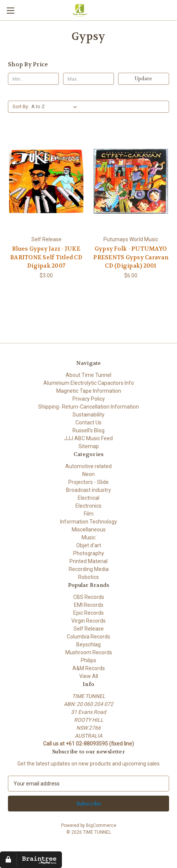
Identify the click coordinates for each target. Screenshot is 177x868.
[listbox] (56, 107)
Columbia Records (88, 637)
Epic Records (88, 613)
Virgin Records (88, 621)
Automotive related (88, 466)
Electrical (88, 498)
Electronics (88, 506)
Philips (88, 660)
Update (143, 79)
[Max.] (88, 79)
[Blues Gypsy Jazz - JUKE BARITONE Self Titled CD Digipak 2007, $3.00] (46, 181)
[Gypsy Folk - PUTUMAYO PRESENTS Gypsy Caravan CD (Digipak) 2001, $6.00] (131, 181)
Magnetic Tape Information (89, 391)
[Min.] (33, 79)
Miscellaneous (89, 530)
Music (88, 537)
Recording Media (89, 569)
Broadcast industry (88, 490)
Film (89, 514)
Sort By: (21, 106)
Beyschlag (88, 644)
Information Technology (88, 522)
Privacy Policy (89, 399)
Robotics (88, 577)
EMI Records (89, 605)
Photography (89, 553)
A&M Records (89, 668)
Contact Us (88, 423)
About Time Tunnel (88, 375)
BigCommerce (101, 825)
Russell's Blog (88, 430)
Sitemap (89, 446)
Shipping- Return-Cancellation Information (88, 407)
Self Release (89, 629)
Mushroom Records (89, 652)
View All (89, 676)
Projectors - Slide (88, 482)
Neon (88, 474)
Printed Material (88, 561)
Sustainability (88, 415)
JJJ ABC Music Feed (88, 438)
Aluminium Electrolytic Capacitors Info (89, 383)
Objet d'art (89, 545)
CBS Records (89, 597)
